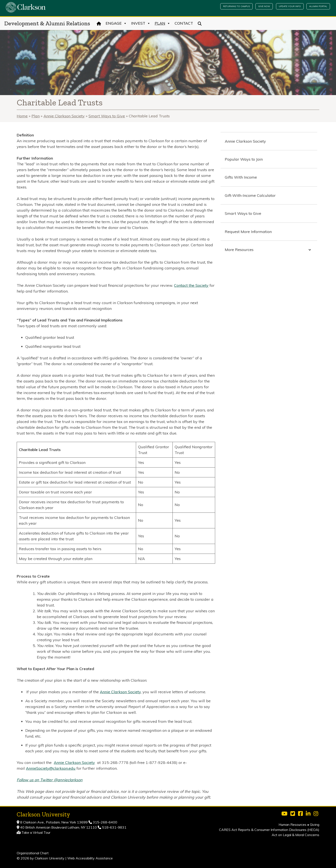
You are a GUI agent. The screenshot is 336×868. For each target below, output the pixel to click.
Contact (184, 23)
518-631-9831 (114, 827)
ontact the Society (193, 285)
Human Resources (292, 825)
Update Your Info (290, 6)
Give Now (264, 6)
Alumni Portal (318, 6)
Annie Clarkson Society (64, 116)
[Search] (200, 23)
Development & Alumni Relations (47, 23)
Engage (116, 23)
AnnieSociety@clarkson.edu (51, 768)
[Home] (99, 23)
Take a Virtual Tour (36, 832)
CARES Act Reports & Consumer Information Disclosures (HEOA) (269, 830)
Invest (141, 23)
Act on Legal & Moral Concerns (295, 835)
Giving (315, 825)
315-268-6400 (105, 822)
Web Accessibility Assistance (90, 858)
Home (22, 116)
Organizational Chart (33, 853)
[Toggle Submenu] (310, 250)
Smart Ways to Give (107, 116)
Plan (163, 23)
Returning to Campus (236, 6)
